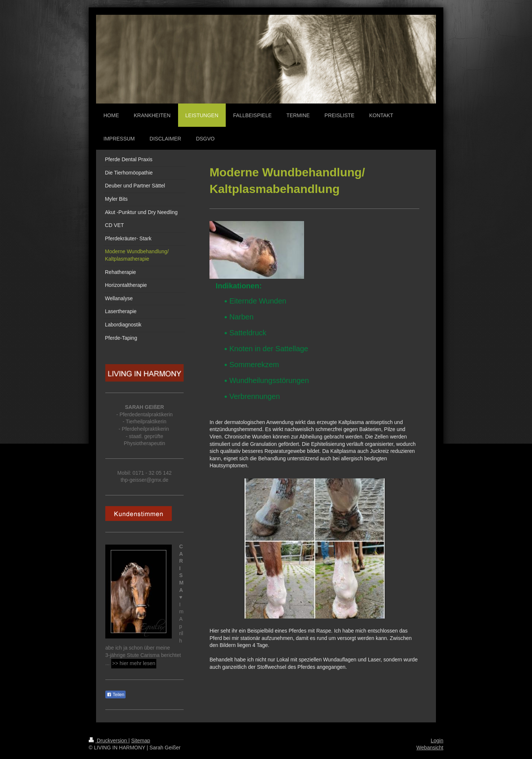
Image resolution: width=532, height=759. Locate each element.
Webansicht (430, 748)
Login (437, 741)
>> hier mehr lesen (134, 663)
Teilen (115, 695)
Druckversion (108, 741)
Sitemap (141, 741)
